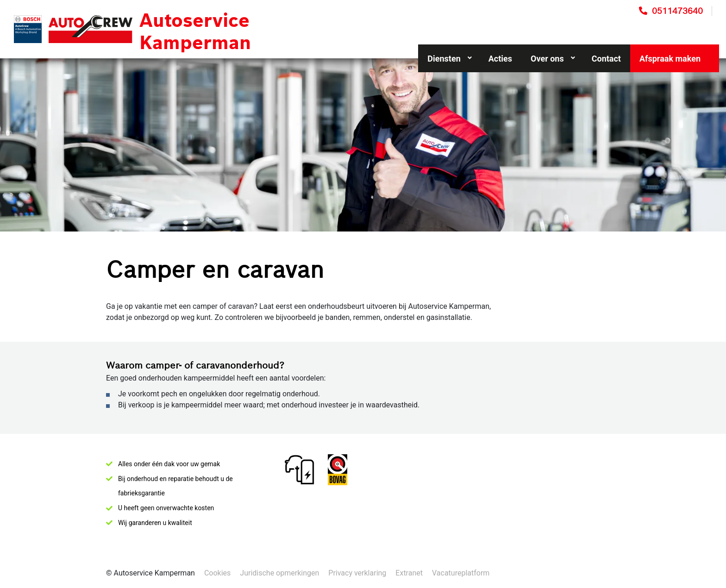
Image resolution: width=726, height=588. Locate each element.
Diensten (449, 59)
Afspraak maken (670, 59)
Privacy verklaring (357, 573)
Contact (606, 59)
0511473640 (677, 11)
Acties (500, 59)
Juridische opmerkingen (279, 573)
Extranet (409, 573)
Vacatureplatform (461, 573)
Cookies (217, 573)
